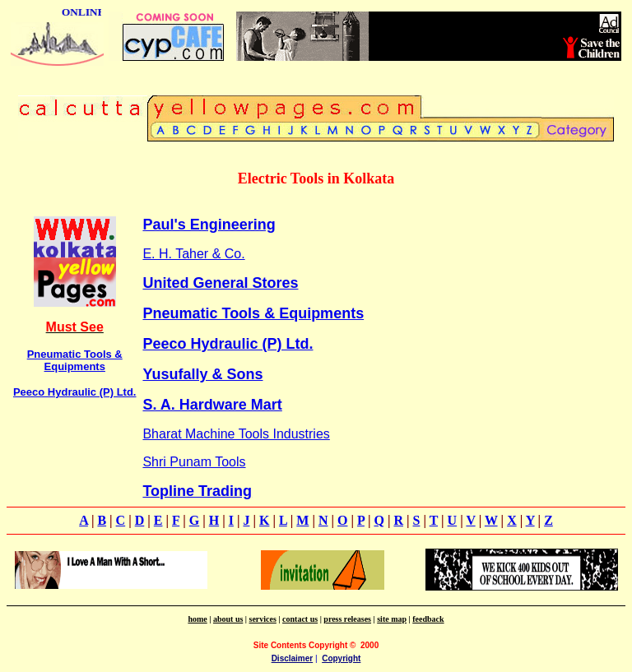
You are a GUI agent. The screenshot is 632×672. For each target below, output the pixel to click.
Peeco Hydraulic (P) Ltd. (75, 392)
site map (392, 619)
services (263, 619)
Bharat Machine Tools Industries (236, 434)
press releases (347, 619)
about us (228, 619)
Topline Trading (197, 491)
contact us (300, 619)
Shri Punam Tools (194, 462)
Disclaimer (293, 658)
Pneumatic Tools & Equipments (75, 360)
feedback (428, 619)
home (197, 619)
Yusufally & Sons (202, 374)
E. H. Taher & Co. (193, 254)
